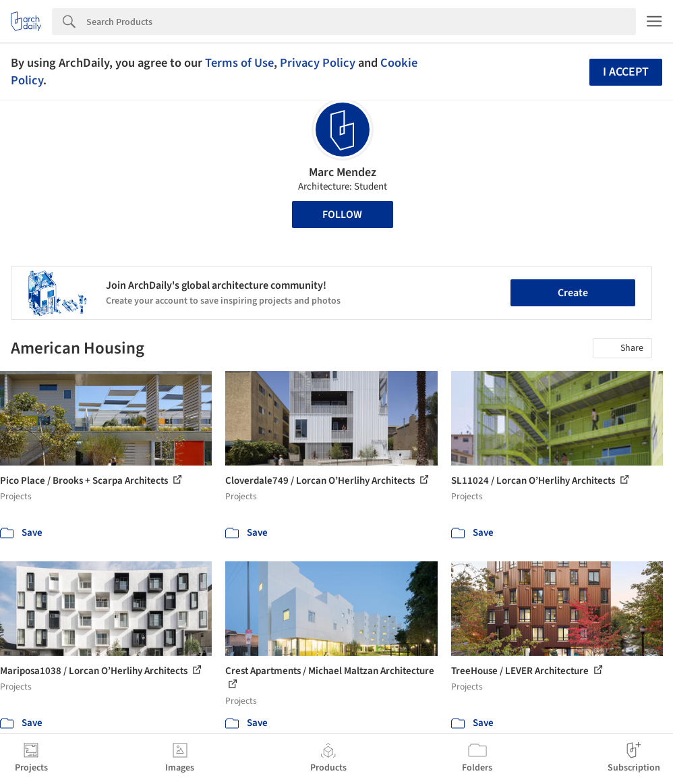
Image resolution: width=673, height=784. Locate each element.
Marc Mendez (343, 172)
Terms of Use (239, 63)
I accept (626, 72)
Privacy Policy (318, 63)
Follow (342, 215)
